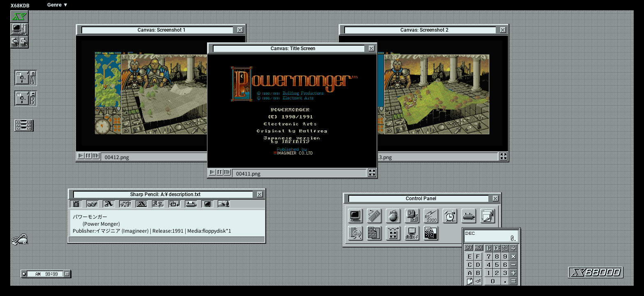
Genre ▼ (58, 5)
